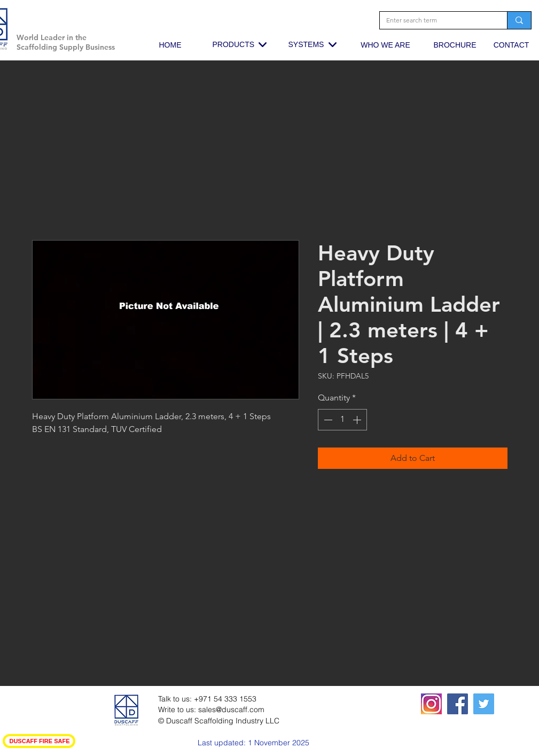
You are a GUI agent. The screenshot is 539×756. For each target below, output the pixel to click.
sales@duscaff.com (231, 709)
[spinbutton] (342, 420)
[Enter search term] (435, 21)
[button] (114, 18)
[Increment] (358, 420)
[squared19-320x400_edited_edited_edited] (431, 704)
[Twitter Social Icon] (484, 704)
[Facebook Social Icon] (458, 704)
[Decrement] (327, 420)
